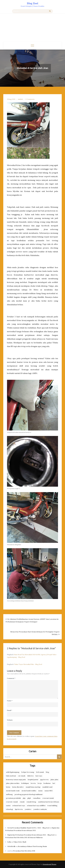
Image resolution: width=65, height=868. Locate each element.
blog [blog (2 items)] (47, 772)
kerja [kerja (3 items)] (40, 783)
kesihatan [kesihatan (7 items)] (47, 783)
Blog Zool (32, 3)
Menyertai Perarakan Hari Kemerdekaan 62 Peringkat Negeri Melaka (35, 633)
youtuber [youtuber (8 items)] (28, 809)
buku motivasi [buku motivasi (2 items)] (11, 776)
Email (10, 710)
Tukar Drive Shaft (20, 842)
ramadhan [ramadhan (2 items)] (37, 798)
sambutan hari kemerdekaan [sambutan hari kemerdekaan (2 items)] (49, 802)
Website (10, 720)
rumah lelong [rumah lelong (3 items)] (31, 802)
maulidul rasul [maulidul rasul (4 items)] (47, 787)
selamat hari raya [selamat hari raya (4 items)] (19, 806)
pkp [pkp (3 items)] (24, 798)
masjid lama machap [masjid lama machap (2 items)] (33, 787)
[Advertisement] (32, 28)
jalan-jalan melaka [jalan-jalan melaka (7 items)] (13, 783)
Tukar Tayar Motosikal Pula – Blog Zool (28, 664)
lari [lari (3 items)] (54, 783)
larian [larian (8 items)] (8, 787)
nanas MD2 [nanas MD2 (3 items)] (49, 791)
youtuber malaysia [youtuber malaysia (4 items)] (40, 809)
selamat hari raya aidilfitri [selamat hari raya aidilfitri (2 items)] (36, 806)
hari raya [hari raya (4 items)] (39, 776)
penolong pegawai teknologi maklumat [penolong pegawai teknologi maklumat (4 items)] (29, 794)
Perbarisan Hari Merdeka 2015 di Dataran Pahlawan (24, 837)
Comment (11, 678)
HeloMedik (11, 846)
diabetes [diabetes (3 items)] (30, 776)
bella (9, 842)
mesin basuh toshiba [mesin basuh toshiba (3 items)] (29, 791)
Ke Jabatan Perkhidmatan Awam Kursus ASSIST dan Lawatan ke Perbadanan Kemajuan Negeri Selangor (32, 620)
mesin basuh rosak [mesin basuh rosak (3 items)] (13, 791)
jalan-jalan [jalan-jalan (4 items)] (54, 780)
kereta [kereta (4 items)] (33, 783)
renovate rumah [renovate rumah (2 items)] (12, 802)
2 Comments (30, 99)
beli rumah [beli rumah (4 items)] (40, 772)
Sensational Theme (49, 864)
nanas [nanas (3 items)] (40, 791)
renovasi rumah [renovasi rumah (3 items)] (48, 798)
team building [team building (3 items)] (52, 806)
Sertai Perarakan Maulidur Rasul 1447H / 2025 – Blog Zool (28, 828)
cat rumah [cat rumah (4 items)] (22, 776)
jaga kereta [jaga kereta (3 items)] (44, 780)
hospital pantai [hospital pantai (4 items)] (33, 780)
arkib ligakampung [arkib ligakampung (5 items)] (13, 772)
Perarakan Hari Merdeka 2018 (24, 851)
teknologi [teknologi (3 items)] (9, 809)
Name (10, 701)
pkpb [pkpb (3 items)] (29, 798)
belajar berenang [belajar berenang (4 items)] (28, 772)
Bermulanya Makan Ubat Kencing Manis (32, 846)
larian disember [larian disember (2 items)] (18, 787)
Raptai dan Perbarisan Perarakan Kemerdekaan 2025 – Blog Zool (31, 835)
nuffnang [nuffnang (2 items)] (9, 794)
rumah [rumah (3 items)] (22, 802)
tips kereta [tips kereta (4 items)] (19, 809)
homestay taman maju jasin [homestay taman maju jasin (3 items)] (16, 780)
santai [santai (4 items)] (8, 806)
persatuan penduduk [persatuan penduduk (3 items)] (13, 798)
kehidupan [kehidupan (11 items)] (25, 783)
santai (20, 99)
